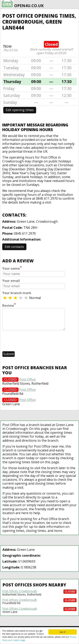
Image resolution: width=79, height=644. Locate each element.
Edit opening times (20, 110)
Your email (11, 281)
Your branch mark (17, 293)
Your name (12, 268)
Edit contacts (14, 247)
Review (9, 305)
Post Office (28, 379)
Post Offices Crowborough (20, 591)
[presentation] (33, 341)
